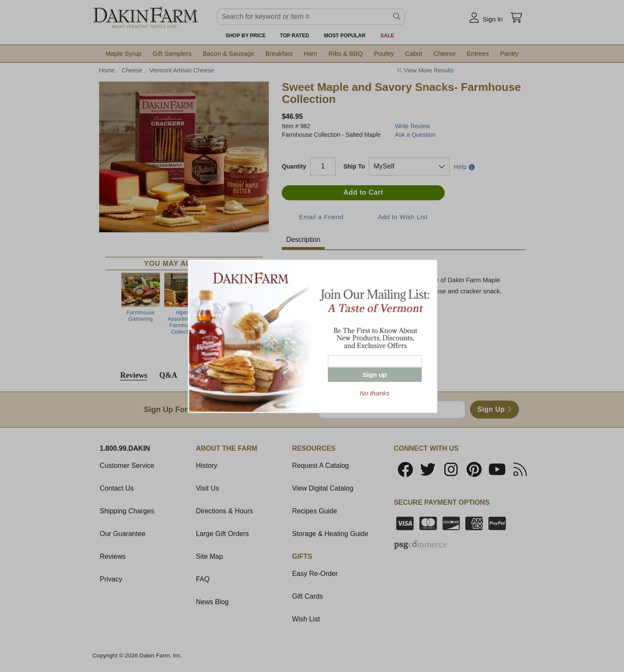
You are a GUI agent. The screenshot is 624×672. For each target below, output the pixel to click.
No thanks (375, 393)
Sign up (375, 374)
